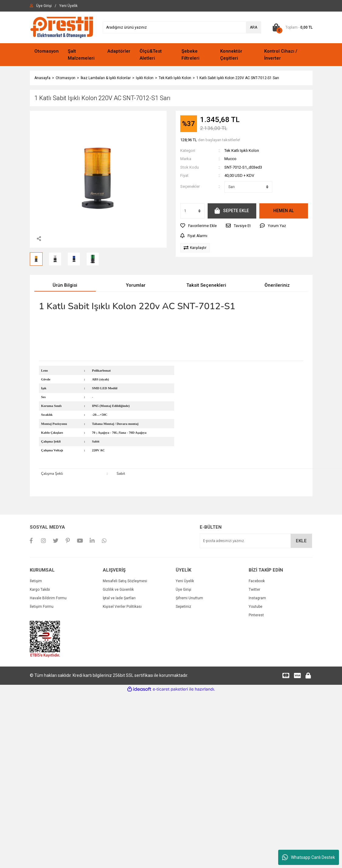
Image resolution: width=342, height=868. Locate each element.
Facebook (257, 581)
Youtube (256, 607)
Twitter (254, 590)
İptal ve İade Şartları (119, 598)
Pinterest (256, 615)
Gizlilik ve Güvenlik (118, 590)
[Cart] (291, 27)
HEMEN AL (283, 211)
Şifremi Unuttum (189, 598)
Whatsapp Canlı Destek (309, 857)
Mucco (230, 159)
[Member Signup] (68, 6)
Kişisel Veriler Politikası (122, 607)
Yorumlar (136, 285)
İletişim (36, 581)
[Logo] (62, 27)
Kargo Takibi (40, 590)
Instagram (257, 598)
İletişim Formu (42, 607)
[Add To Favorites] (199, 226)
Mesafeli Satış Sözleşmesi (125, 581)
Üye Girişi (183, 590)
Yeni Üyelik (185, 581)
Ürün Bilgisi (65, 285)
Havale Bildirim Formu (48, 598)
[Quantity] (192, 211)
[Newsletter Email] (256, 541)
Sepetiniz (183, 607)
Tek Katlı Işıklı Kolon (242, 150)
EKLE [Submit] (301, 541)
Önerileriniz (277, 285)
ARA (254, 27)
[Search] (182, 27)
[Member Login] (44, 6)
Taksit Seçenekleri (206, 285)
